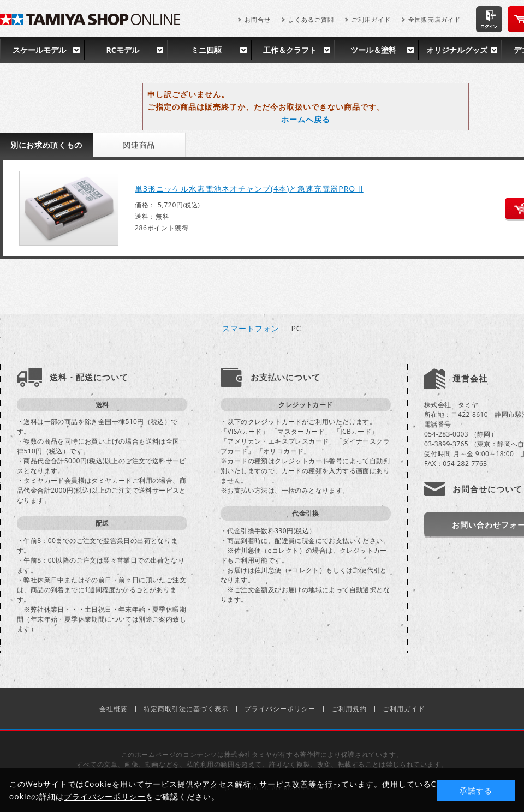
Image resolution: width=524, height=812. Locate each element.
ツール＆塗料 (373, 50)
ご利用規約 (349, 709)
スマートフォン (251, 329)
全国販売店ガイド (434, 19)
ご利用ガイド (371, 19)
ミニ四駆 (206, 50)
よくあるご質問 (311, 19)
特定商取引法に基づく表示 (186, 709)
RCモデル (122, 50)
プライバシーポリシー (280, 709)
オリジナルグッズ (457, 50)
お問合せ (258, 19)
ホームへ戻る (306, 119)
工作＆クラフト (290, 50)
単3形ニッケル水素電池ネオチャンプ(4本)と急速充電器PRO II (249, 189)
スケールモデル (39, 50)
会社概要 (114, 709)
